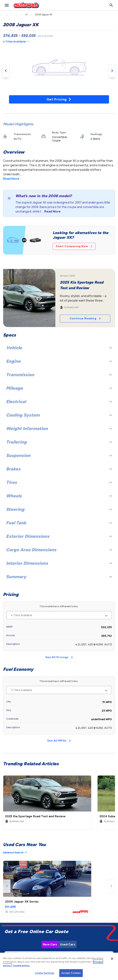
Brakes (59, 469)
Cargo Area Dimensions (59, 550)
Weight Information (59, 428)
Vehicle (59, 348)
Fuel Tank (59, 523)
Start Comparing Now (74, 246)
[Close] (112, 959)
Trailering (59, 442)
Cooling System (59, 415)
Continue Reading (85, 318)
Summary (59, 577)
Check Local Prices (59, 938)
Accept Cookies (71, 973)
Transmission (59, 375)
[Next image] (112, 71)
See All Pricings (59, 657)
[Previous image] (6, 71)
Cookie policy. (21, 965)
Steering (59, 509)
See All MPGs (59, 741)
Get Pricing (59, 99)
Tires (59, 482)
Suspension (59, 455)
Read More (11, 179)
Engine (59, 361)
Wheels (59, 496)
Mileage (59, 388)
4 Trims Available (16, 41)
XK (26, 15)
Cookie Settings (45, 973)
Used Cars (68, 890)
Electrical (59, 402)
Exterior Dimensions (59, 536)
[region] (59, 966)
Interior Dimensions (59, 563)
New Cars (50, 890)
